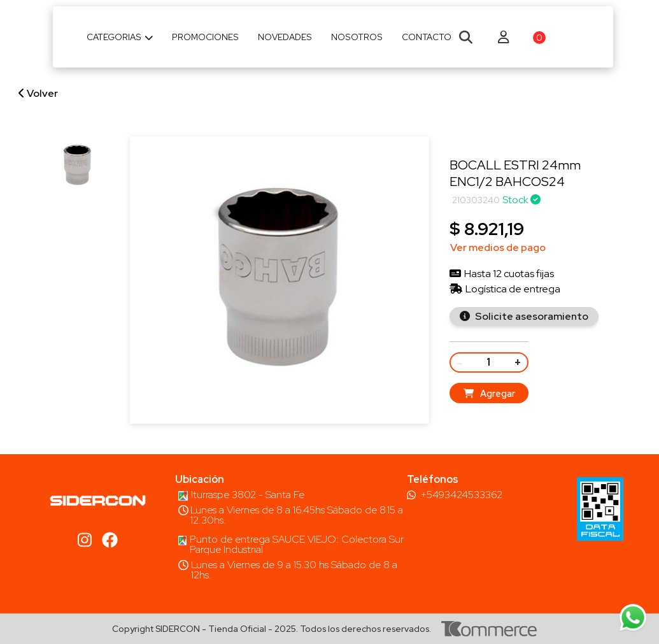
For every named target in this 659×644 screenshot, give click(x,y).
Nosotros (357, 37)
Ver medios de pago (498, 247)
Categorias (120, 37)
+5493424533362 (462, 495)
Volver (38, 93)
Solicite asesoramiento (531, 316)
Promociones (205, 37)
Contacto (427, 37)
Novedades (285, 37)
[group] (78, 166)
